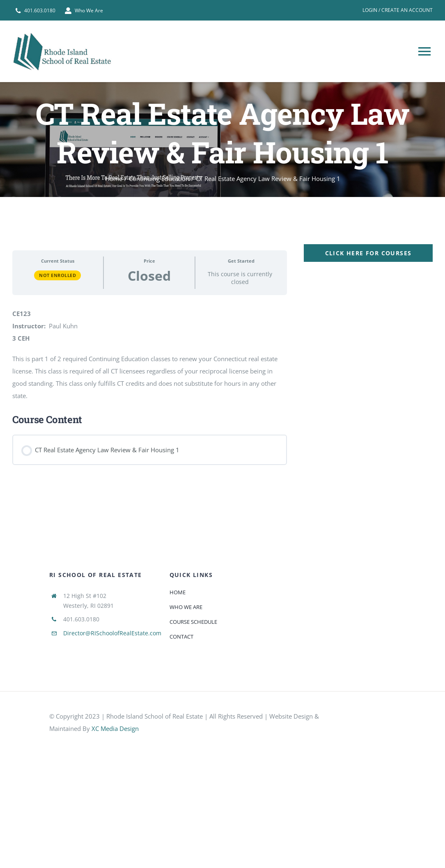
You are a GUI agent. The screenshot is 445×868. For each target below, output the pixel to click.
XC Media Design (115, 728)
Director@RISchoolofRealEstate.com (112, 633)
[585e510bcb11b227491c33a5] (373, 718)
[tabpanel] (222, 358)
